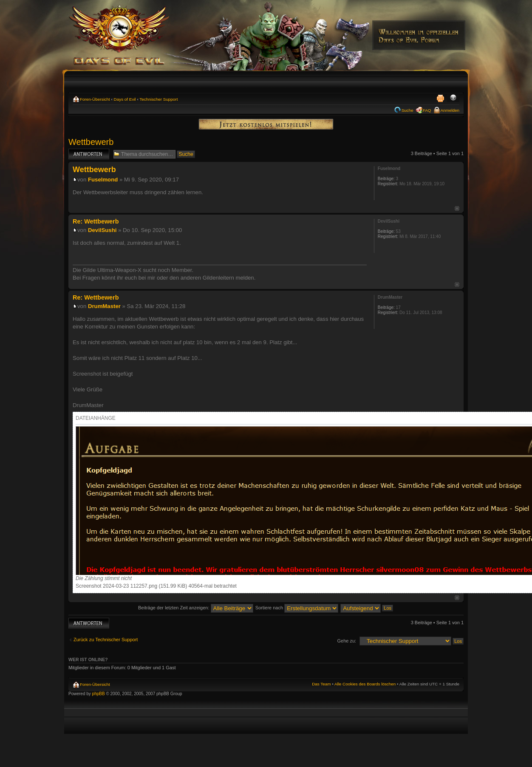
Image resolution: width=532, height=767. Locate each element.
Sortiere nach (297, 608)
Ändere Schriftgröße (453, 98)
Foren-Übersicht (95, 99)
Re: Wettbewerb (96, 221)
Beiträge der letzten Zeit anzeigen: (196, 608)
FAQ (427, 110)
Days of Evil (125, 99)
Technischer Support (158, 99)
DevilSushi (102, 230)
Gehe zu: (347, 641)
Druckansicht (440, 98)
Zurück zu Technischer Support (106, 640)
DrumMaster (104, 306)
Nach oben (457, 208)
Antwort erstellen (89, 154)
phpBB (99, 694)
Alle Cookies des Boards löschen (365, 684)
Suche (407, 110)
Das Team (321, 684)
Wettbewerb (91, 142)
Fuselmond (103, 180)
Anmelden (450, 110)
